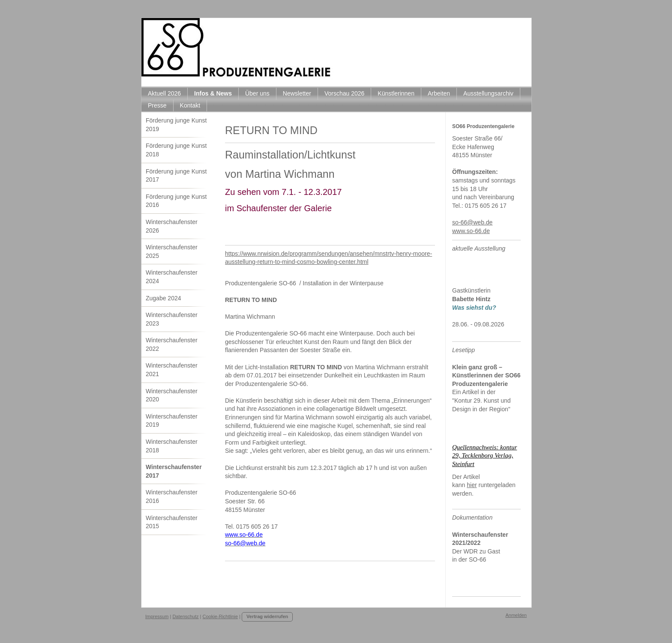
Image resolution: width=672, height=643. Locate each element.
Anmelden (516, 615)
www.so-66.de (471, 231)
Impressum (157, 616)
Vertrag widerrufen (267, 616)
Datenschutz (185, 616)
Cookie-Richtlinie (220, 616)
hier (472, 485)
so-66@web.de (472, 222)
